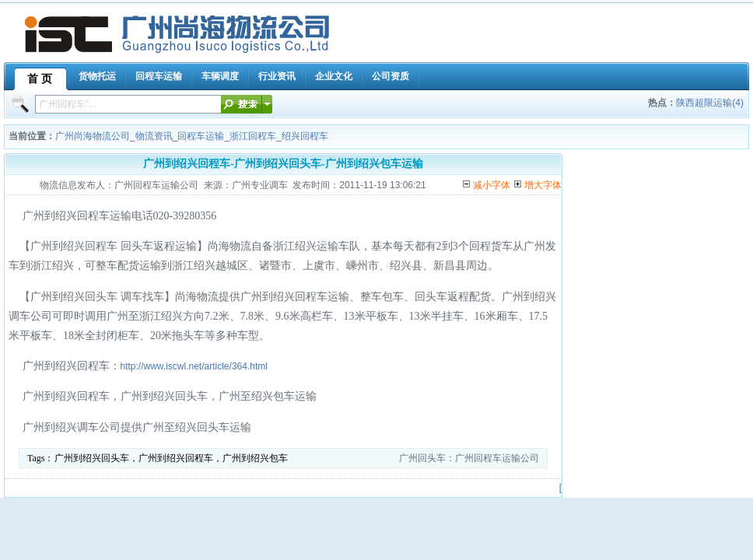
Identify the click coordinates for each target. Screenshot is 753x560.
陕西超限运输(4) (710, 103)
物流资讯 (154, 136)
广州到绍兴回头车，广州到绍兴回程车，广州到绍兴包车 (171, 458)
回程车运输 (201, 136)
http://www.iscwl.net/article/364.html (194, 366)
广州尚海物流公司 (93, 136)
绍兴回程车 (305, 136)
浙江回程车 (253, 136)
